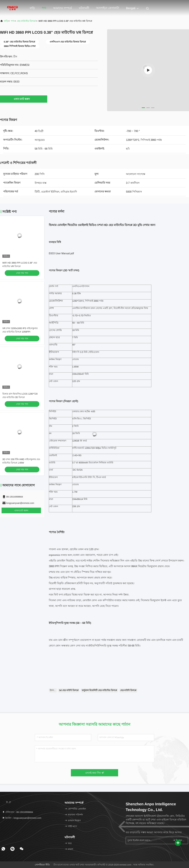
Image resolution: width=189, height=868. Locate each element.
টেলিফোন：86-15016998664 (18, 812)
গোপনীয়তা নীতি (42, 865)
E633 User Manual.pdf (61, 253)
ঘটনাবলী (84, 8)
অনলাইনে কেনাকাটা (108, 8)
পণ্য (44, 8)
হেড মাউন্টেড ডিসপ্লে (26, 21)
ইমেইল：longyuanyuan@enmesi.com (22, 818)
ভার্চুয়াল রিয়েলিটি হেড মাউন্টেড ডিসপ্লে (99, 690)
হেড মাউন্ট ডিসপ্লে (128, 690)
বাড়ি (32, 8)
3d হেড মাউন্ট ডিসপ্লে (69, 690)
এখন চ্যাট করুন (24, 99)
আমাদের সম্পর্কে (63, 8)
